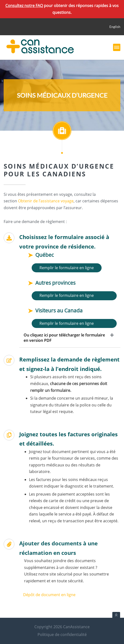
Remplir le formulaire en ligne (67, 268)
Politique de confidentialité (62, 635)
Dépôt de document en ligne (49, 595)
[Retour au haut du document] (116, 615)
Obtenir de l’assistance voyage (46, 201)
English (115, 27)
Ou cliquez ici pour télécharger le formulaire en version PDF (64, 338)
